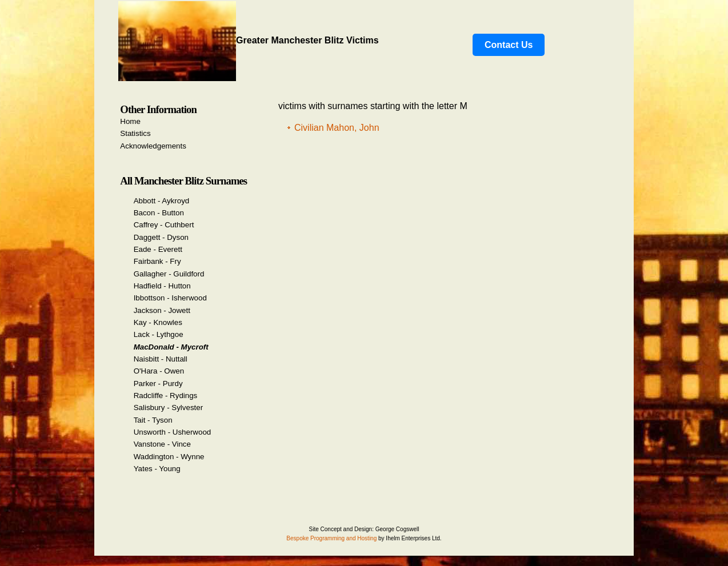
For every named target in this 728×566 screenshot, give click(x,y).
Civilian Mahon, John (337, 128)
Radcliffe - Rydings (166, 396)
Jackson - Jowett (162, 310)
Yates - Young (157, 469)
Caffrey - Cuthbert (164, 225)
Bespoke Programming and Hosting (331, 538)
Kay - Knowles (158, 322)
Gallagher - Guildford (169, 274)
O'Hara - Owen (159, 371)
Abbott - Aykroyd (162, 201)
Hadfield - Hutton (162, 286)
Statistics (135, 133)
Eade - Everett (158, 249)
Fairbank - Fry (157, 261)
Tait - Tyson (153, 420)
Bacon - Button (159, 213)
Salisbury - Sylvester (168, 408)
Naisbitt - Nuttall (161, 359)
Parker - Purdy (158, 384)
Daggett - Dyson (161, 237)
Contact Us (509, 45)
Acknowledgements (153, 146)
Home (130, 121)
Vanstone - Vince (162, 444)
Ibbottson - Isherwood (170, 298)
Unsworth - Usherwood (173, 432)
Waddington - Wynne (169, 457)
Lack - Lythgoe (159, 334)
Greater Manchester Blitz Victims (249, 40)
